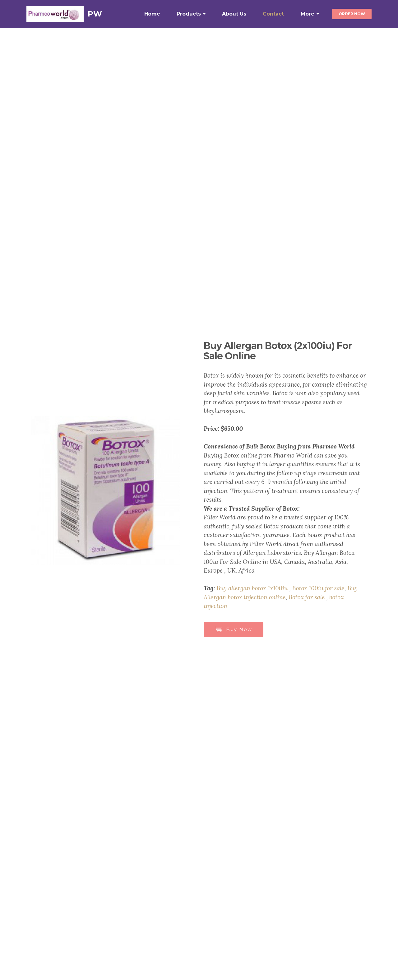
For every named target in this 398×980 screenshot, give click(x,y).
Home (152, 14)
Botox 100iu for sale (318, 588)
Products (189, 14)
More (308, 14)
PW (95, 14)
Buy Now (234, 629)
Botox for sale (307, 597)
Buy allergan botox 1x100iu (252, 588)
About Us (234, 14)
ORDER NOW (352, 14)
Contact (273, 14)
